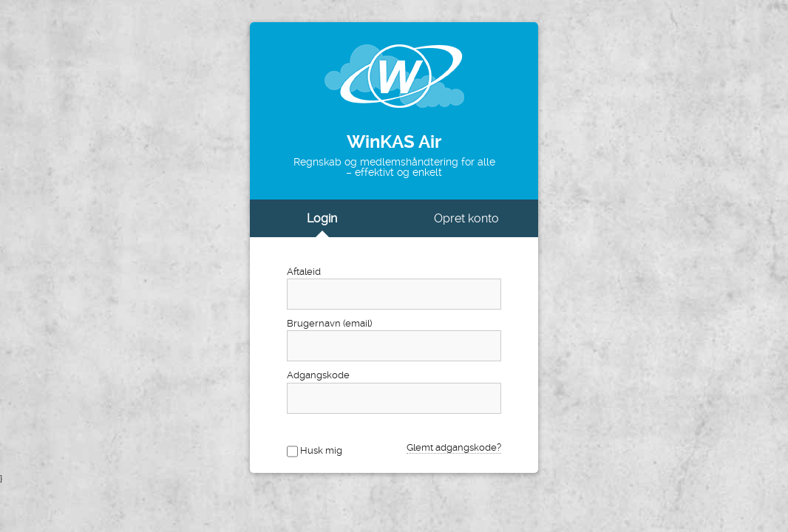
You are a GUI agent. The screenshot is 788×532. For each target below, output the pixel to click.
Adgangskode (318, 375)
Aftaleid (304, 272)
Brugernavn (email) (329, 323)
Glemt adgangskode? (454, 447)
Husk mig (321, 450)
